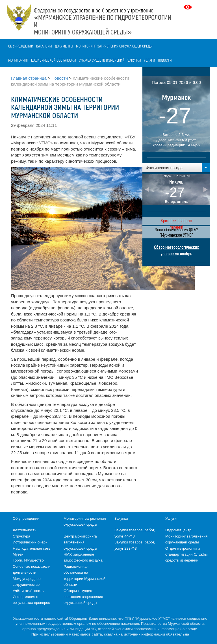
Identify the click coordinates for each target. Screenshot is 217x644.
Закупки (134, 60)
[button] (176, 168)
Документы (64, 46)
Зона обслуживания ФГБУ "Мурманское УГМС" (176, 232)
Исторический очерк (30, 542)
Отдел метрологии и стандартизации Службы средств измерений (186, 554)
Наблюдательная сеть (32, 548)
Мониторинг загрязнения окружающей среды (114, 46)
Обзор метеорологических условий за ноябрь (176, 250)
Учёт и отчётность (28, 591)
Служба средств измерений (102, 60)
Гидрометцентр (178, 530)
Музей (18, 554)
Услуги (149, 60)
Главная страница (29, 78)
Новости (165, 60)
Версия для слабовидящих (188, 7)
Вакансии (44, 46)
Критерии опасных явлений (176, 221)
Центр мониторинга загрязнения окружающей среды (80, 542)
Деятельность (25, 530)
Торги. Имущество (28, 560)
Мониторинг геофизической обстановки (42, 60)
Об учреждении (21, 46)
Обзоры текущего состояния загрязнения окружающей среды (83, 597)
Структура (21, 536)
